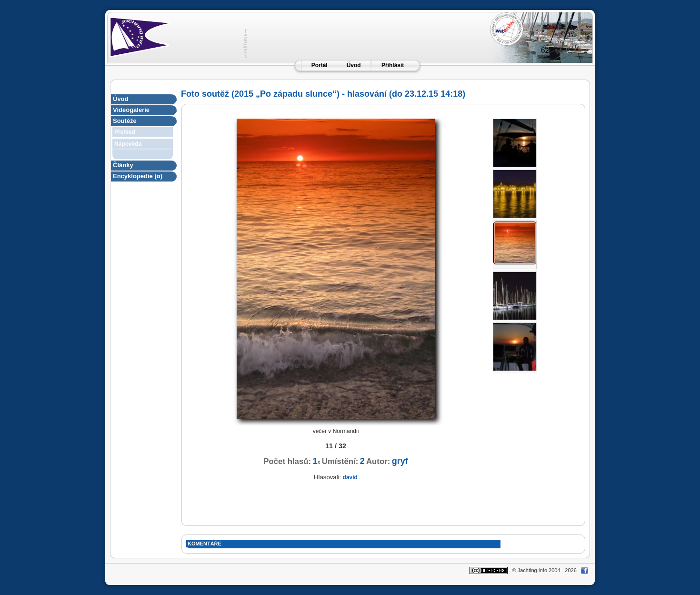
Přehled (125, 132)
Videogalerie (131, 110)
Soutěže (125, 121)
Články (123, 165)
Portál (320, 65)
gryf (400, 461)
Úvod (354, 65)
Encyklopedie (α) (138, 176)
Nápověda (128, 144)
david (350, 477)
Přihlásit (393, 65)
